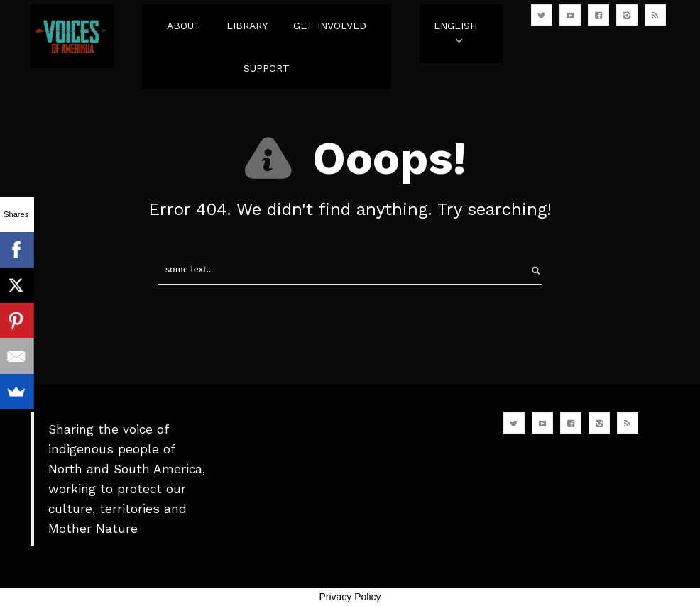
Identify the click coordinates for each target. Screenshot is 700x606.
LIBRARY (247, 26)
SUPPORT (267, 68)
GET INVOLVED (330, 26)
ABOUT (184, 26)
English (455, 26)
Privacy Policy (350, 597)
